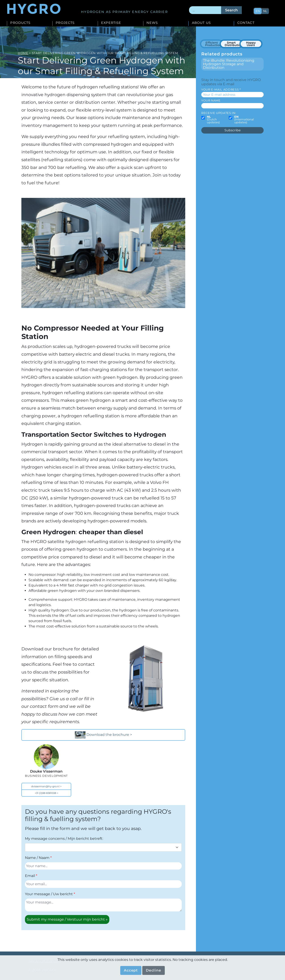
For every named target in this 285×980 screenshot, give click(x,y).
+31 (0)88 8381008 (45, 793)
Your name (211, 100)
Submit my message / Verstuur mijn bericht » (67, 919)
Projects (65, 23)
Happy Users (251, 44)
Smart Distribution (233, 44)
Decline (154, 970)
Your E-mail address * (221, 90)
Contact (246, 23)
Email (30, 876)
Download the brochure (102, 735)
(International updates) (244, 120)
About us (201, 23)
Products (20, 23)
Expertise (111, 23)
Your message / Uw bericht (49, 894)
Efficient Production (213, 44)
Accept (131, 970)
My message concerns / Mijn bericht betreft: (64, 839)
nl (265, 11)
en (258, 11)
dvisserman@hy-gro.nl (45, 786)
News (152, 23)
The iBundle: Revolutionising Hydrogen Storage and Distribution (229, 64)
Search (231, 10)
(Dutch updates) (213, 120)
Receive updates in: (219, 113)
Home (23, 53)
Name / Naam (37, 858)
